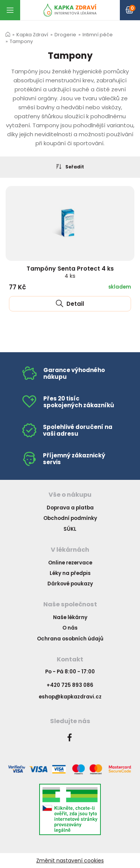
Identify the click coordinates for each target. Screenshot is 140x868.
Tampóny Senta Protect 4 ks (70, 272)
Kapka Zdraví (32, 35)
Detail (70, 304)
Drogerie (65, 35)
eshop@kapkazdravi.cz (70, 697)
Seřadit (70, 167)
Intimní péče (98, 35)
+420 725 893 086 (70, 685)
